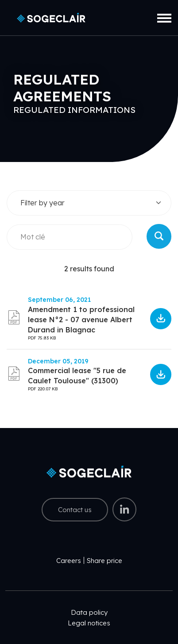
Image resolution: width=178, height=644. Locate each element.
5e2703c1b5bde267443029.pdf (161, 374)
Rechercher (159, 236)
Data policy (89, 612)
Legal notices (89, 623)
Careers (69, 561)
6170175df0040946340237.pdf (161, 319)
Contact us (75, 510)
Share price (104, 561)
